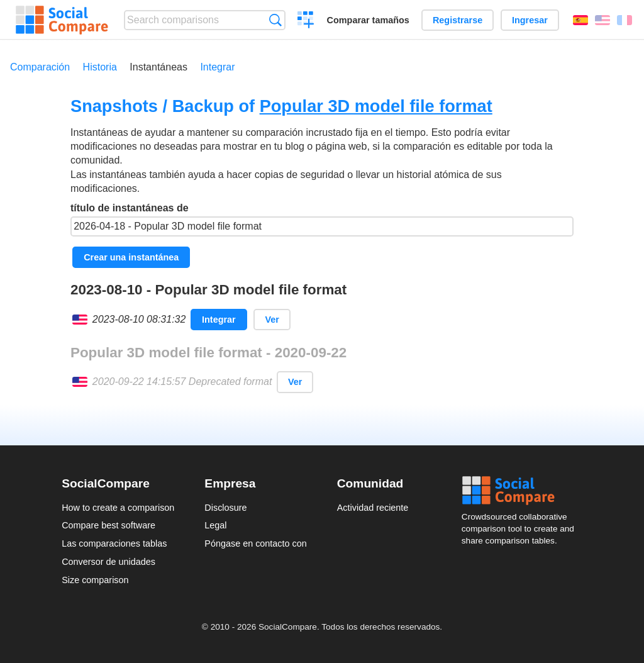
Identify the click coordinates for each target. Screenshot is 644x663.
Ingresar (530, 20)
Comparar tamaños (368, 20)
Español (580, 20)
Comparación (40, 67)
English (602, 20)
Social (522, 491)
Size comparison (95, 580)
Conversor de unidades (108, 562)
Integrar (217, 67)
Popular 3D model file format (376, 106)
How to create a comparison (118, 508)
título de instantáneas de (322, 220)
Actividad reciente (373, 508)
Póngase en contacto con (255, 543)
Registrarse (458, 20)
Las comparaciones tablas (114, 543)
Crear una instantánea (131, 257)
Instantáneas (158, 67)
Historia (100, 67)
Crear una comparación (306, 21)
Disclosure (225, 508)
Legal (215, 525)
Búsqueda (275, 20)
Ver (272, 320)
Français (625, 20)
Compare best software (108, 525)
